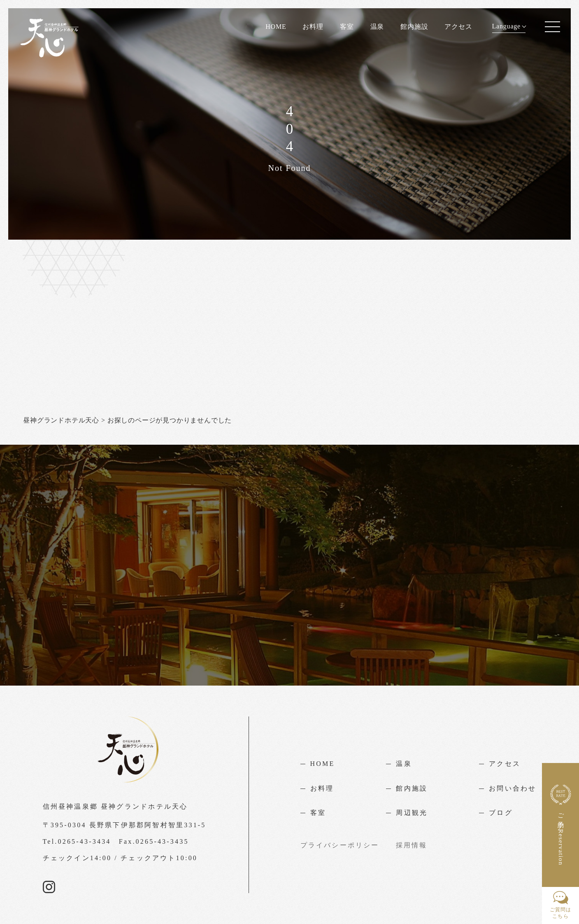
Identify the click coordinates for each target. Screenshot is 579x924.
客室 (347, 27)
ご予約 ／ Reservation (561, 825)
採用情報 (412, 845)
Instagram (49, 887)
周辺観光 (412, 813)
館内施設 (414, 27)
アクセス (458, 27)
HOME (276, 27)
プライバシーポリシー (340, 845)
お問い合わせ (513, 788)
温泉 (377, 27)
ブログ (501, 813)
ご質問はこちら (561, 905)
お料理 (313, 27)
